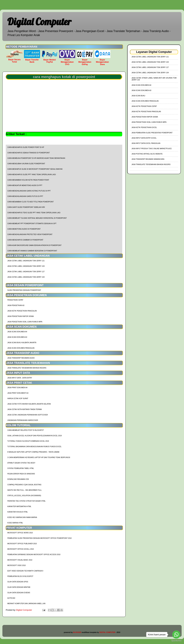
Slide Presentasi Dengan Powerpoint (24, 290)
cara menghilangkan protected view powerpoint (30, 234)
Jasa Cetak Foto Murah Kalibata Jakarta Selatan (29, 404)
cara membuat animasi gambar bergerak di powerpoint (32, 251)
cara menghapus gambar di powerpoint (25, 240)
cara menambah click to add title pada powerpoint (30, 202)
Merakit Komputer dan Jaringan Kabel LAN (26, 604)
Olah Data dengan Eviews (19, 593)
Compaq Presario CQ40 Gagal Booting (24, 485)
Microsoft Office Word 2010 (20, 533)
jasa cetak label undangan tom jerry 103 (26, 266)
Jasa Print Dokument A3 (18, 393)
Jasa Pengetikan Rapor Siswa (21, 316)
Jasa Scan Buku (138, 96)
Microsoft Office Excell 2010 (21, 549)
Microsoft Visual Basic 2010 (20, 560)
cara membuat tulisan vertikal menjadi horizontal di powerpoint (37, 218)
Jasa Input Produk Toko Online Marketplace (152, 149)
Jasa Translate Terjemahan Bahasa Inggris (27, 368)
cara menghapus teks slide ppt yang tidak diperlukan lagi (34, 213)
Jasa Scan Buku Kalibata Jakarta (22, 343)
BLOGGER (77, 632)
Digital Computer (39, 22)
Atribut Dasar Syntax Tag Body (21, 463)
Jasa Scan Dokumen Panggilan (21, 348)
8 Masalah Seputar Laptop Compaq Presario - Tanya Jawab (33, 452)
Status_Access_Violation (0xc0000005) (24, 496)
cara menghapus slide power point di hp (26, 147)
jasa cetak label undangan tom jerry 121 (26, 261)
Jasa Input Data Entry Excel (144, 138)
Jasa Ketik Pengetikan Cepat (144, 106)
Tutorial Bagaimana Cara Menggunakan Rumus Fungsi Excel (34, 447)
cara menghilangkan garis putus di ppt (25, 196)
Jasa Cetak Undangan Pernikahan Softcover (28, 415)
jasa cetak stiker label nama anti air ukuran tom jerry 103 (154, 79)
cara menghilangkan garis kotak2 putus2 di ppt (29, 191)
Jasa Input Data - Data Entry (20, 378)
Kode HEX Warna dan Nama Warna (22, 517)
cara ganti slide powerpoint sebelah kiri (26, 207)
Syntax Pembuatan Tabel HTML (21, 468)
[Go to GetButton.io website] (176, 641)
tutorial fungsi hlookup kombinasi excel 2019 (28, 441)
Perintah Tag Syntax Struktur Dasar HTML (26, 501)
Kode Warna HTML (15, 523)
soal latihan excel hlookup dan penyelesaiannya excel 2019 (35, 436)
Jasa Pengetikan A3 (16, 305)
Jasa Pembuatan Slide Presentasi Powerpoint (152, 133)
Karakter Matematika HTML (19, 506)
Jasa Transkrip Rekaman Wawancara (148, 159)
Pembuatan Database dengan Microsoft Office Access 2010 (34, 555)
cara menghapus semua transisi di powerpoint (29, 153)
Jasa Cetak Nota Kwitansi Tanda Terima (25, 409)
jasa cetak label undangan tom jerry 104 (26, 277)
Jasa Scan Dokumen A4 (17, 332)
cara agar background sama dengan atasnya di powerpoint (34, 245)
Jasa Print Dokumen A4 (17, 388)
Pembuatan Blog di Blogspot (20, 576)
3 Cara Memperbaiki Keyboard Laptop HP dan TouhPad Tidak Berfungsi (39, 457)
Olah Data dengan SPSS (18, 582)
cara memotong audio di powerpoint (24, 229)
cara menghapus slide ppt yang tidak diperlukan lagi (32, 175)
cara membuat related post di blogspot (26, 430)
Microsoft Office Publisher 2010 (22, 544)
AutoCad (11, 598)
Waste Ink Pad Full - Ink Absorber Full (25, 490)
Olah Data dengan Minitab (19, 587)
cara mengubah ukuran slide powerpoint (26, 164)
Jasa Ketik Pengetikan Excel (144, 127)
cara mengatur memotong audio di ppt (25, 185)
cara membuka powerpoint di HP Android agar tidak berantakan (36, 158)
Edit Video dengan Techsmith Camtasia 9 (25, 571)
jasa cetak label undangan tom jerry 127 (26, 272)
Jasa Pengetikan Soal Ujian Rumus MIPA (25, 322)
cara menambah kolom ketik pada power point (28, 180)
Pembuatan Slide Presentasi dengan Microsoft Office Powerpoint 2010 (39, 538)
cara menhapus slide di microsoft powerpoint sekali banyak (35, 169)
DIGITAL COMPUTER (107, 632)
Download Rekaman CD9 (18, 479)
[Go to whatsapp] (176, 635)
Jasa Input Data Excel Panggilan (146, 143)
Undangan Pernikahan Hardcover (23, 420)
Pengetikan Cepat (15, 300)
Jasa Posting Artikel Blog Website (147, 154)
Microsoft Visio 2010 (16, 565)
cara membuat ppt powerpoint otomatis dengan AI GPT (32, 224)
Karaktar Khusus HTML (18, 512)
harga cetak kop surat (18, 398)
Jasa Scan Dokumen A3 (17, 337)
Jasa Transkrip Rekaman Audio (21, 358)
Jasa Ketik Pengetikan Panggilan (22, 311)
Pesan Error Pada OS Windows (21, 474)
